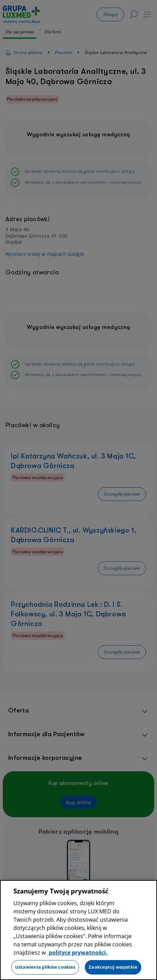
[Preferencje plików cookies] (5, 973)
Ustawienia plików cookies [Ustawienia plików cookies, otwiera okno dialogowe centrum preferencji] (45, 968)
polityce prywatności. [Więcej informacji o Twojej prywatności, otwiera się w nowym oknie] (77, 953)
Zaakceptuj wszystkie (113, 968)
